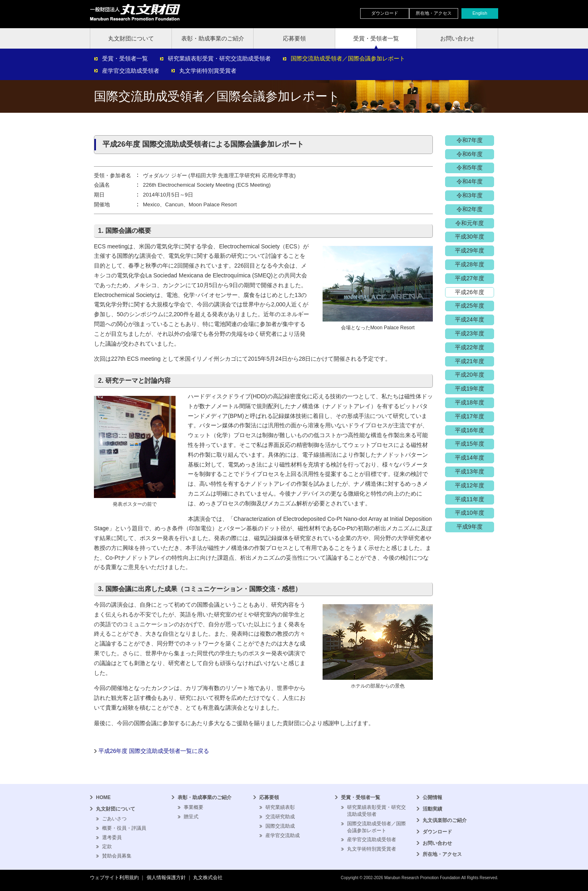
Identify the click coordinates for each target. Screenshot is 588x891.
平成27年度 (470, 278)
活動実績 (432, 809)
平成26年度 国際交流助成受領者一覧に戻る (154, 751)
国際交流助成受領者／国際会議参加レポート (348, 58)
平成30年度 (470, 237)
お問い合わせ (457, 38)
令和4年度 (470, 181)
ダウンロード (385, 13)
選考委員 (112, 837)
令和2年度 (470, 209)
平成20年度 (470, 375)
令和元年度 (470, 223)
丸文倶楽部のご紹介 (445, 820)
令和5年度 (470, 167)
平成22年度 (470, 347)
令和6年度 (470, 154)
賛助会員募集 (117, 856)
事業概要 (194, 807)
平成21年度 (470, 361)
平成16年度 (470, 430)
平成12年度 (470, 485)
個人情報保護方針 (166, 878)
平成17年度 (470, 416)
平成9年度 (470, 527)
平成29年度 (470, 250)
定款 (107, 846)
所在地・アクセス (434, 13)
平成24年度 (470, 319)
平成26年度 (470, 292)
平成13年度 (470, 471)
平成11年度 (470, 499)
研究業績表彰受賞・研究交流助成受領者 (219, 58)
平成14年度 (470, 458)
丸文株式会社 (208, 878)
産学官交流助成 (283, 835)
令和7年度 (470, 140)
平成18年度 (470, 402)
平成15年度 (470, 444)
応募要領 (294, 38)
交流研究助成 (280, 817)
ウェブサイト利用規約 (114, 878)
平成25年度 (470, 306)
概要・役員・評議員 (124, 828)
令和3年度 (470, 195)
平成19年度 (470, 389)
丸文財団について (131, 38)
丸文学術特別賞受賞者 (208, 71)
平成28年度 (470, 264)
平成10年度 (470, 513)
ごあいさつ (114, 819)
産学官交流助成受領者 (131, 71)
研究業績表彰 (280, 807)
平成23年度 (470, 333)
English (480, 13)
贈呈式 (191, 817)
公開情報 (432, 797)
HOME (103, 797)
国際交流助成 (280, 826)
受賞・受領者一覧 (376, 38)
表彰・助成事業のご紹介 (213, 38)
